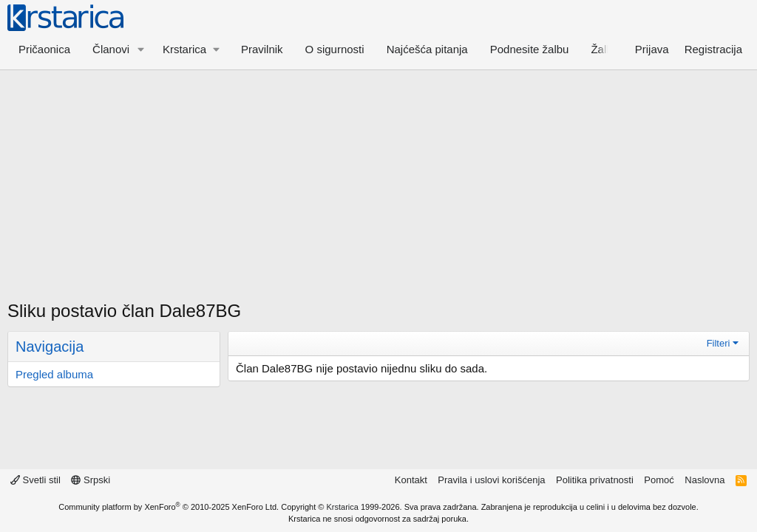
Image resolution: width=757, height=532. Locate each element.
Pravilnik (262, 49)
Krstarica (343, 507)
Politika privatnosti (595, 480)
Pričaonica (44, 49)
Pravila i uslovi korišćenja (491, 480)
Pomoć (659, 480)
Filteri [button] (719, 343)
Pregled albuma (54, 374)
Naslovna (705, 480)
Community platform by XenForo (169, 507)
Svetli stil (35, 480)
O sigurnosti (335, 49)
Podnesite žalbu (530, 49)
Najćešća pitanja (427, 49)
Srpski (91, 480)
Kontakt (411, 480)
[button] (141, 49)
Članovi (111, 49)
